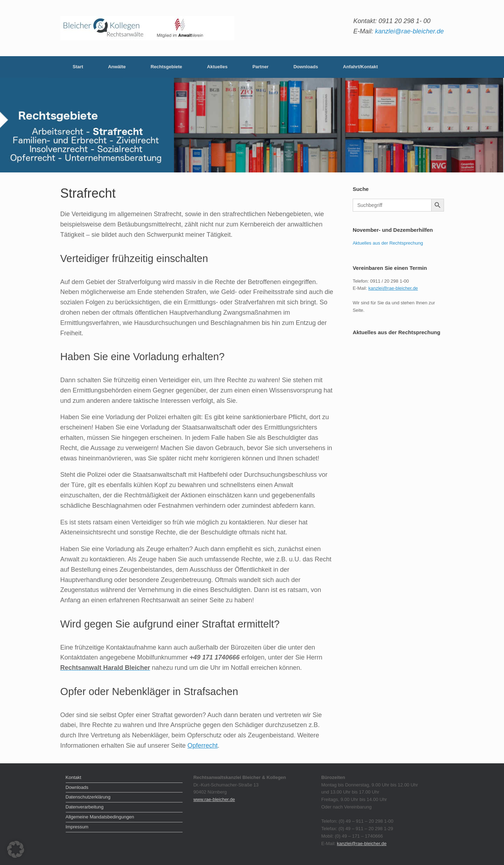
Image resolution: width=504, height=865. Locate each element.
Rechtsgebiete (166, 67)
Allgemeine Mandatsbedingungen (100, 817)
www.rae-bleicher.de (214, 799)
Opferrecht (203, 746)
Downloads (306, 67)
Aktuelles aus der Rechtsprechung (388, 243)
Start (78, 67)
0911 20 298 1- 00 (405, 21)
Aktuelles (217, 67)
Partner (261, 67)
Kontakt (74, 777)
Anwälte (117, 67)
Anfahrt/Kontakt (361, 67)
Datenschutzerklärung (88, 797)
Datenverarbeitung (85, 807)
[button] (16, 849)
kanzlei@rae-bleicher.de (410, 31)
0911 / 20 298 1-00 (389, 281)
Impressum (77, 827)
